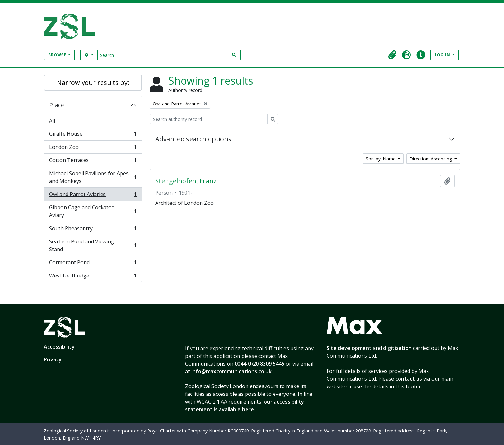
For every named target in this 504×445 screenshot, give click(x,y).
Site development (349, 348)
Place (57, 105)
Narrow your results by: (93, 82)
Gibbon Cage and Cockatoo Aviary (93, 211)
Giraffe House (93, 135)
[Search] (163, 55)
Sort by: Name (381, 159)
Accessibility (59, 347)
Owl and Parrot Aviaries (93, 196)
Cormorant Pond (93, 264)
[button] (392, 55)
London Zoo (93, 148)
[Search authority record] (209, 119)
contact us (409, 379)
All (52, 121)
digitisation (397, 348)
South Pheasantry (93, 230)
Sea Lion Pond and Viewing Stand (93, 245)
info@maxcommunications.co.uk (231, 371)
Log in (443, 55)
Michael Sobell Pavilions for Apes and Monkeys (93, 177)
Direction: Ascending (431, 159)
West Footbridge (93, 277)
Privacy (53, 359)
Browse (58, 55)
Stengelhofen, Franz (186, 181)
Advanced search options (193, 139)
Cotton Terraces (93, 162)
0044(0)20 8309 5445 (260, 364)
